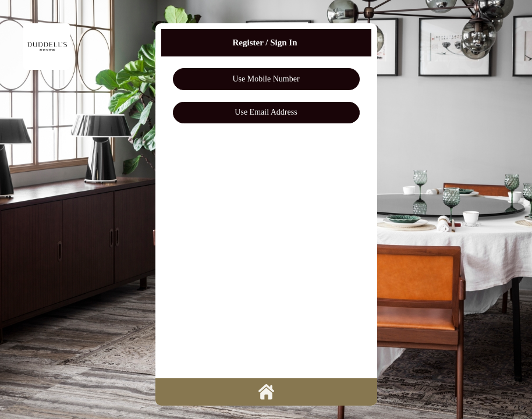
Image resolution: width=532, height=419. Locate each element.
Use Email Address (266, 112)
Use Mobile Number (266, 79)
